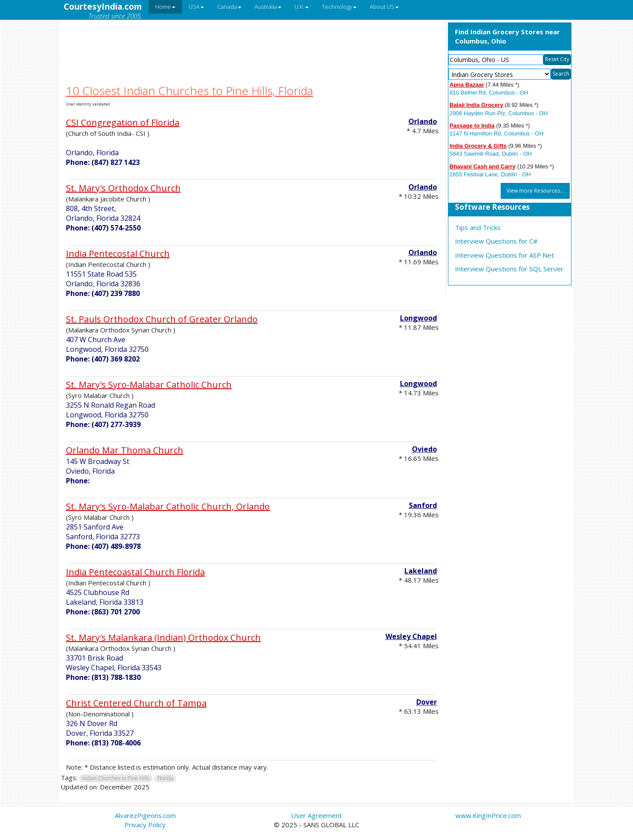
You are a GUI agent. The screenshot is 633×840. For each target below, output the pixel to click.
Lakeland (421, 571)
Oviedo (424, 449)
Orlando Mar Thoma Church (125, 450)
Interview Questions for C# (496, 241)
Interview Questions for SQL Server (509, 269)
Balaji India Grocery (477, 105)
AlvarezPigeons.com (145, 815)
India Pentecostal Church (118, 254)
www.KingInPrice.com (488, 815)
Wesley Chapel (411, 636)
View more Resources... (535, 191)
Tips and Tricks (478, 227)
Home (165, 7)
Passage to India (472, 126)
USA (196, 7)
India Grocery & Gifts (478, 146)
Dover (427, 702)
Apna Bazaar (467, 85)
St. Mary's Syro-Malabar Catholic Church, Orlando (168, 506)
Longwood (418, 318)
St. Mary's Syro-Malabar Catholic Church (149, 385)
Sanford (423, 505)
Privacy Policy (145, 825)
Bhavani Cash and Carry (483, 166)
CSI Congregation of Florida (123, 122)
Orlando (423, 121)
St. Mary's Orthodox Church (123, 188)
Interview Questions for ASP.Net (504, 255)
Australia (268, 7)
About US (384, 7)
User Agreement (316, 815)
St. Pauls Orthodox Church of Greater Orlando (162, 319)
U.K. (302, 7)
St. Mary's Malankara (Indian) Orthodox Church (163, 637)
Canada (229, 7)
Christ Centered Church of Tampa (136, 703)
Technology (339, 7)
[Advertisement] (252, 41)
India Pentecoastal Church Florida (135, 572)
